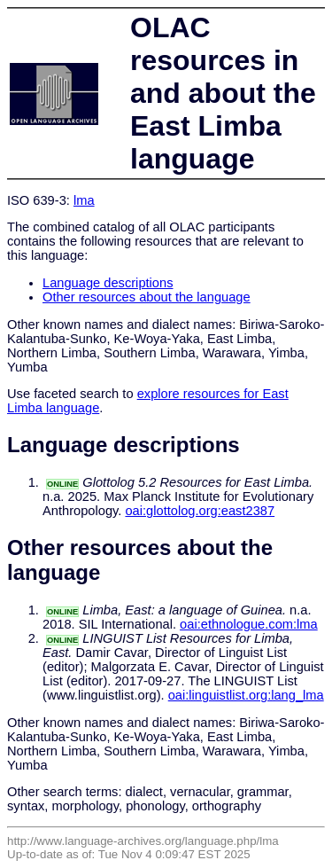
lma (84, 200)
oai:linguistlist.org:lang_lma (246, 695)
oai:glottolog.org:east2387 (200, 511)
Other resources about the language (147, 297)
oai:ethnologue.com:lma (249, 624)
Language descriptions (108, 283)
